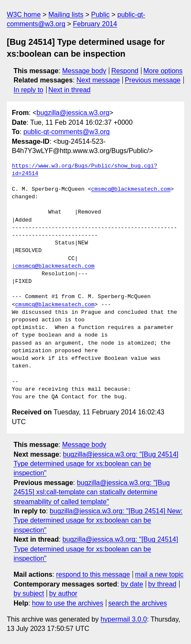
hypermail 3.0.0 (123, 619)
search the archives (138, 603)
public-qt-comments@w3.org (66, 132)
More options (163, 71)
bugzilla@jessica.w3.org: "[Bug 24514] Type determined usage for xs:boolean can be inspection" (96, 464)
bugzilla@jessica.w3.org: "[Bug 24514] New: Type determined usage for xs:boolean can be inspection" (98, 521)
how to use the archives (68, 603)
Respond (125, 71)
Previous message (153, 80)
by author (63, 593)
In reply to (28, 90)
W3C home (24, 15)
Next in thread (69, 90)
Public (100, 15)
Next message (98, 80)
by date (132, 584)
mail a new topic (159, 574)
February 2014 (95, 24)
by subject (29, 593)
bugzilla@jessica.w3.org (73, 113)
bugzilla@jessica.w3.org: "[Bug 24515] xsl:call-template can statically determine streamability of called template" (92, 492)
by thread (162, 584)
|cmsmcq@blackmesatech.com (53, 266)
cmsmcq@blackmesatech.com (131, 189)
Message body (84, 71)
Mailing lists (66, 15)
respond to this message (93, 574)
